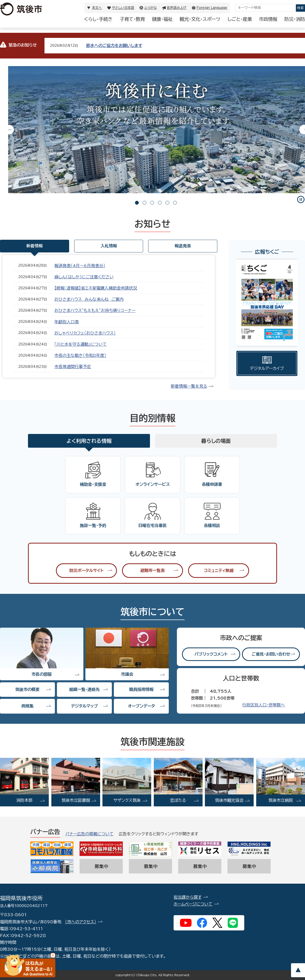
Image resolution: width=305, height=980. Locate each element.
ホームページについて (193, 904)
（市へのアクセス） (81, 922)
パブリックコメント (211, 654)
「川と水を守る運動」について (81, 344)
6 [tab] (175, 203)
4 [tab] (160, 203)
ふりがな (150, 8)
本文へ (97, 8)
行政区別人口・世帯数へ (264, 705)
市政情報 (268, 19)
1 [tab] (137, 203)
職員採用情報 (141, 689)
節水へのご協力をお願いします (114, 46)
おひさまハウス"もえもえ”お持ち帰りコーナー (95, 310)
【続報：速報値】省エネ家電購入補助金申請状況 (96, 288)
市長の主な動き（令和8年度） (80, 355)
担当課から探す (188, 897)
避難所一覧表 (152, 570)
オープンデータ (141, 706)
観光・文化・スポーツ (200, 19)
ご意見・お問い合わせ (271, 654)
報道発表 (183, 246)
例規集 (27, 706)
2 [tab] (144, 203)
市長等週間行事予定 (73, 367)
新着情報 (35, 246)
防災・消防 (295, 19)
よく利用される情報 (89, 441)
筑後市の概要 (27, 689)
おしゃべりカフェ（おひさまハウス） (85, 333)
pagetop (298, 970)
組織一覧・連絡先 (84, 689)
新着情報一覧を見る (189, 386)
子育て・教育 (132, 19)
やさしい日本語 (123, 8)
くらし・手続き (98, 19)
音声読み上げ (177, 8)
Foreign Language (212, 8)
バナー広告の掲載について (89, 834)
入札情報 (109, 246)
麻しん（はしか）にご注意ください (84, 277)
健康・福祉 (162, 19)
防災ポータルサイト (86, 570)
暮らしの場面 (216, 441)
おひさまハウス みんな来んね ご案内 (89, 299)
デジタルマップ (84, 706)
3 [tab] (152, 203)
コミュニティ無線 (219, 570)
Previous (9, 130)
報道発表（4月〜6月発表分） (80, 266)
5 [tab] (167, 203)
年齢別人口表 (67, 322)
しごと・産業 (240, 19)
